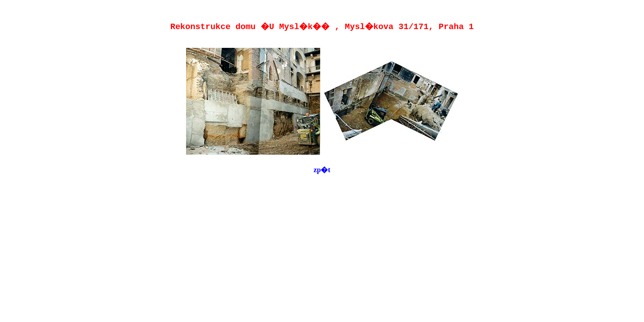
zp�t (322, 170)
